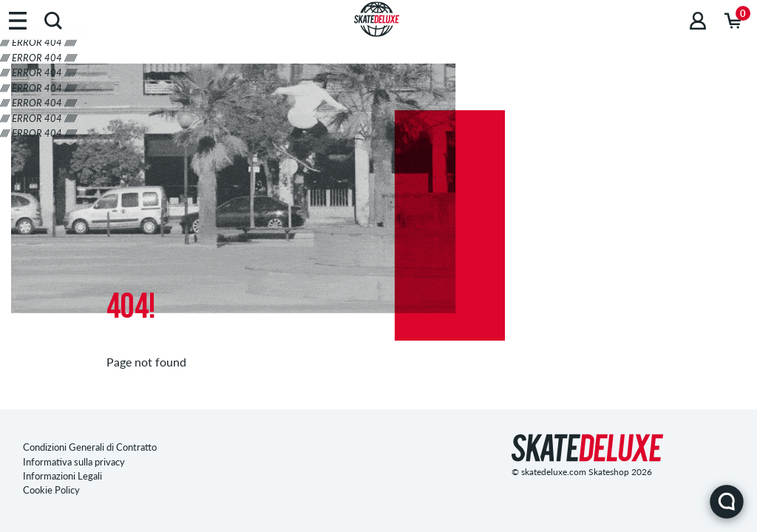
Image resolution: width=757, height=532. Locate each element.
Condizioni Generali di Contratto (90, 447)
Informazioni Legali (62, 476)
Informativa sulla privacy (74, 462)
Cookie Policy (51, 490)
